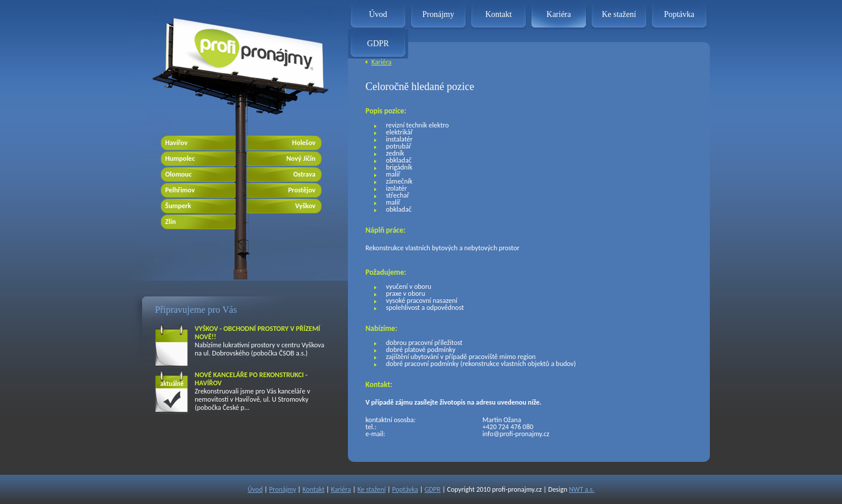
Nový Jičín (301, 158)
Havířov (177, 143)
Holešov (304, 143)
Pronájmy (438, 14)
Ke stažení (619, 14)
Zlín (171, 222)
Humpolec (180, 158)
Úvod (378, 14)
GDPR (378, 44)
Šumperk (178, 206)
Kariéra (559, 14)
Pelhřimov (180, 190)
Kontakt (498, 14)
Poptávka (679, 14)
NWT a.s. (582, 489)
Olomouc (179, 174)
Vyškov (306, 206)
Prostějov (302, 190)
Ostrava (304, 174)
